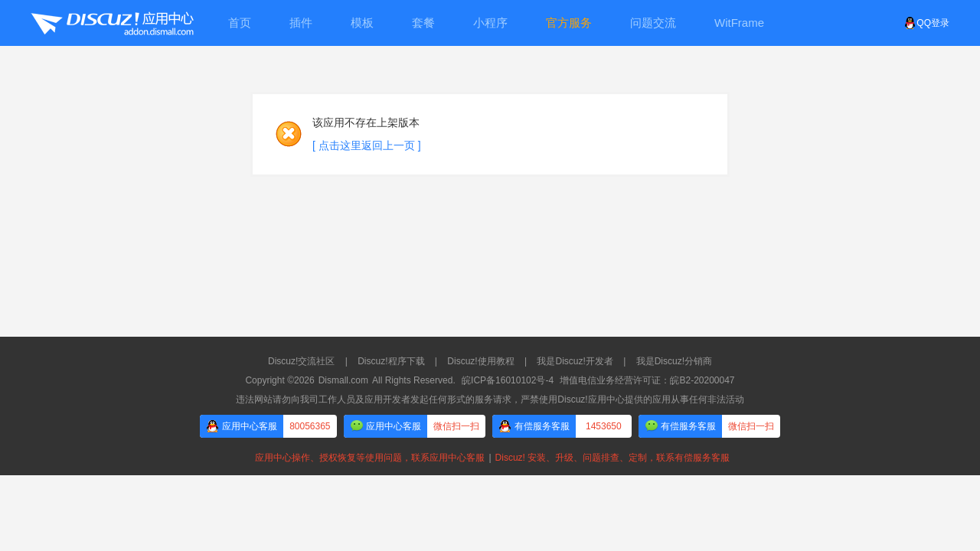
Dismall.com (343, 380)
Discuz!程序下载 (391, 361)
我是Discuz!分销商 (674, 361)
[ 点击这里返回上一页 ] (367, 145)
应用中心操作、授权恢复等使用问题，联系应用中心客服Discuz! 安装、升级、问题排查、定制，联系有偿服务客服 (490, 458)
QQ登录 (927, 23)
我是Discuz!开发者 (575, 361)
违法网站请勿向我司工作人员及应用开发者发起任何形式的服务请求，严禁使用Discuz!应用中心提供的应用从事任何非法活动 (490, 399)
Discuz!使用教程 (480, 361)
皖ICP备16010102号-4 (508, 380)
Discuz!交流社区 (301, 361)
